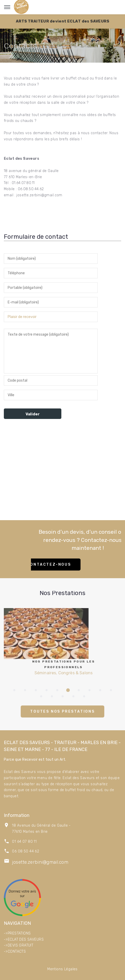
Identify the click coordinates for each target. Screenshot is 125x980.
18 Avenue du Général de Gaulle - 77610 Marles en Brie (41, 829)
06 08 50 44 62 (26, 851)
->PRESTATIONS (17, 933)
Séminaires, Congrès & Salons (65, 663)
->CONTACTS (15, 951)
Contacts (20, 46)
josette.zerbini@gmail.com (40, 862)
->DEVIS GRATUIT (19, 945)
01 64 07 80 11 (24, 842)
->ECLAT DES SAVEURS (24, 939)
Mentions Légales (62, 969)
